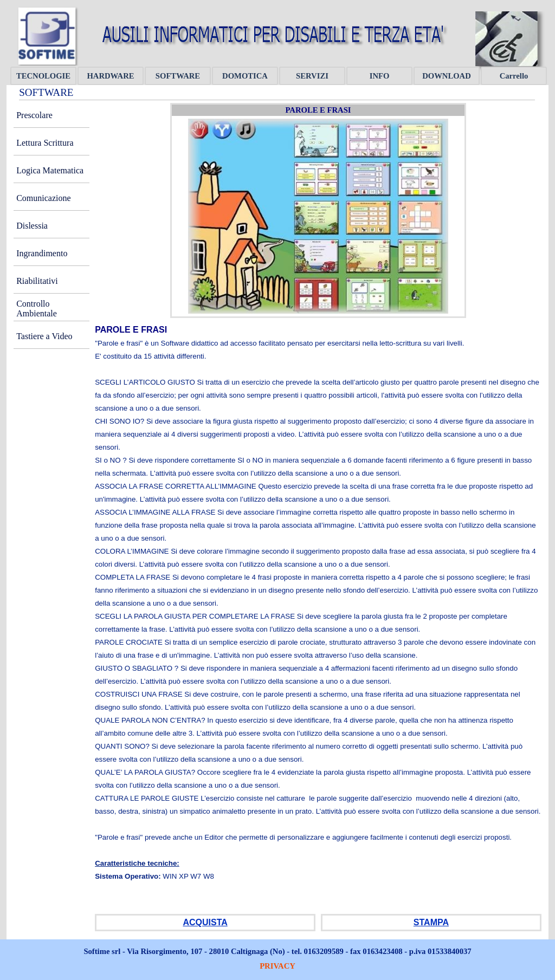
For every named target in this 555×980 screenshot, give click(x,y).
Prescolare (34, 115)
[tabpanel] (318, 616)
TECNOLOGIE (43, 76)
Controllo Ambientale (37, 309)
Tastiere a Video (44, 336)
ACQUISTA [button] (205, 922)
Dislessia (32, 226)
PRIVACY (277, 966)
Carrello (514, 76)
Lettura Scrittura (45, 143)
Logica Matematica (50, 170)
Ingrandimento (42, 253)
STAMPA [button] (431, 922)
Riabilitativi (37, 281)
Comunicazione (43, 198)
